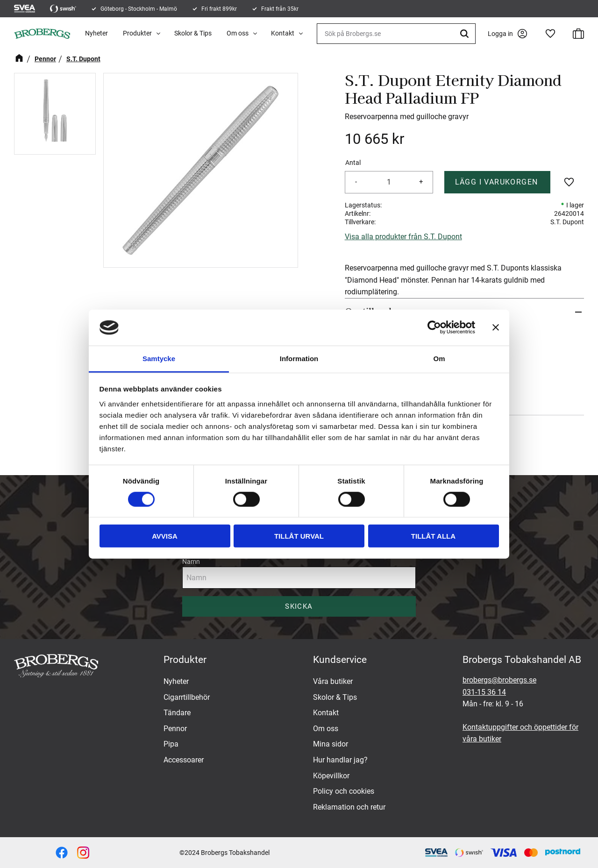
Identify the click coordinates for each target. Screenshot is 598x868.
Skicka (299, 606)
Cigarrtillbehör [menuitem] (187, 697)
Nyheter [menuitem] (96, 33)
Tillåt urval (299, 536)
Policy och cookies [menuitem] (344, 791)
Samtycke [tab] (159, 359)
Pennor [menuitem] (175, 729)
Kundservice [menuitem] (340, 660)
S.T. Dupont (567, 222)
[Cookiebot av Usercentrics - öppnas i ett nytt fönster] (434, 327)
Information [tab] (299, 359)
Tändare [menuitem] (177, 713)
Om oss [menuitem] (238, 33)
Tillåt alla (433, 536)
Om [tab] (439, 359)
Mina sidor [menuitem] (331, 744)
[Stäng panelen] (496, 327)
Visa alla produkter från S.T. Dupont (403, 237)
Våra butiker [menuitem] (333, 681)
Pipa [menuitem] (171, 744)
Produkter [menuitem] (137, 33)
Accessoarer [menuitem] (184, 760)
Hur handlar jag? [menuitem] (340, 760)
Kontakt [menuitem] (283, 33)
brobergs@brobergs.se (499, 680)
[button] (550, 34)
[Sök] (466, 34)
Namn (191, 562)
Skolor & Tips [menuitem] (193, 33)
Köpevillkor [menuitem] (331, 776)
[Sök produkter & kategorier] (396, 34)
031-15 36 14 (484, 692)
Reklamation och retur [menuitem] (349, 807)
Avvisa (165, 536)
